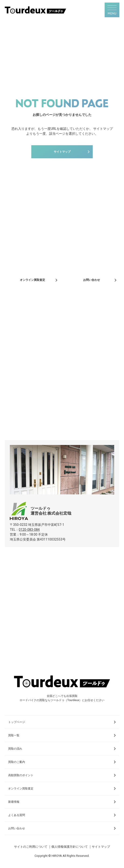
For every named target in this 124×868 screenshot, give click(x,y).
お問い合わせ (92, 280)
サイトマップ (62, 152)
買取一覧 (14, 735)
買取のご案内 (17, 762)
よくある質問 (17, 815)
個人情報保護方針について (70, 847)
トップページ (17, 722)
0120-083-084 (29, 530)
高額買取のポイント (21, 775)
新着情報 (14, 802)
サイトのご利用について (31, 847)
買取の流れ (15, 749)
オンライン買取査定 (32, 280)
